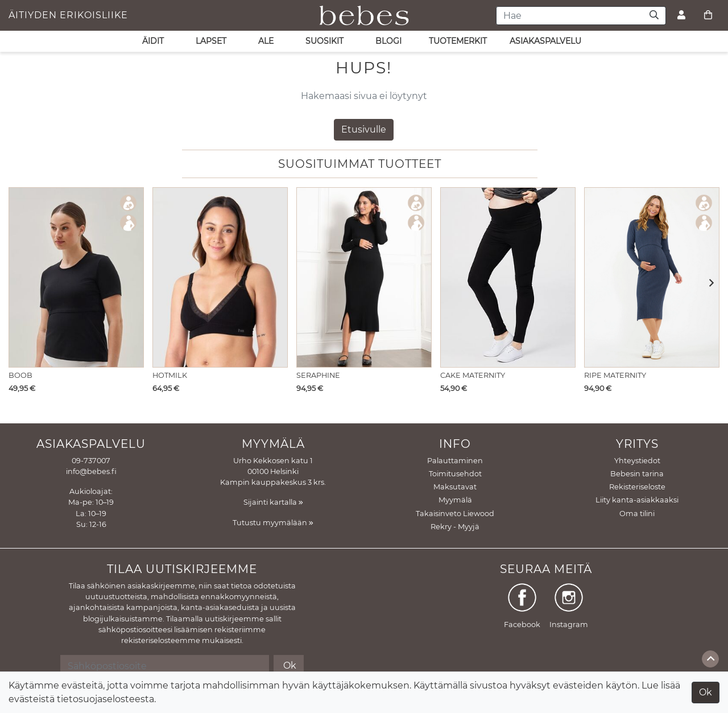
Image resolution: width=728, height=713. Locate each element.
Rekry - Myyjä (455, 527)
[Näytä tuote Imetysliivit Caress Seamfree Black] (220, 277)
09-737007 (91, 461)
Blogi (388, 41)
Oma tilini (637, 514)
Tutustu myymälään (273, 523)
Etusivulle (364, 129)
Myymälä (455, 500)
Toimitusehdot (455, 474)
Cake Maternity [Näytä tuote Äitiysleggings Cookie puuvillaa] (473, 375)
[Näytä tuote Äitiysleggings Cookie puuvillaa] (508, 277)
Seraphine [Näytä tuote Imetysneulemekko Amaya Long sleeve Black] (318, 375)
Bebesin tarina (637, 474)
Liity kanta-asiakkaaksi (637, 500)
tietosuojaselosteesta (106, 699)
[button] (708, 283)
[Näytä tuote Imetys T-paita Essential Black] (76, 277)
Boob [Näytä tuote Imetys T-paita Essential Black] (20, 375)
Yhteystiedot (637, 461)
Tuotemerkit (458, 41)
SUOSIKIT (324, 41)
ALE (266, 41)
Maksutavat (455, 487)
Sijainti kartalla (273, 502)
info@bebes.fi (91, 471)
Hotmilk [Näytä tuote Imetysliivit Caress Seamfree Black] (170, 375)
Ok (706, 692)
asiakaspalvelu (545, 41)
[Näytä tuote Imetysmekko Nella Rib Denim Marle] (652, 277)
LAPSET (211, 41)
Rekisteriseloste (637, 487)
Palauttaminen (455, 461)
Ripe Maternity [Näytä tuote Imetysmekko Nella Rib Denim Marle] (615, 375)
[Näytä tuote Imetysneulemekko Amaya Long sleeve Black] (364, 277)
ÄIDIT (153, 41)
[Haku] (654, 16)
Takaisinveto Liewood (455, 514)
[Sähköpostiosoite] (165, 666)
